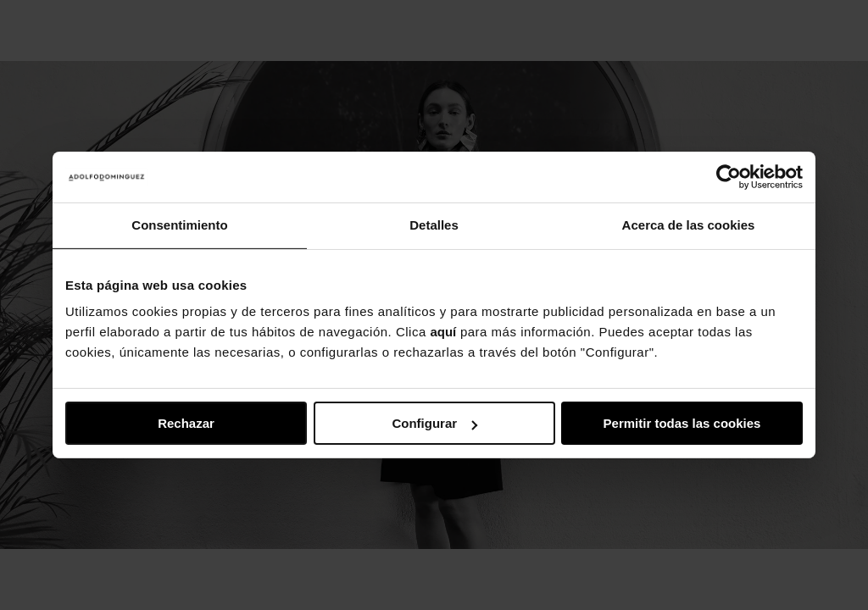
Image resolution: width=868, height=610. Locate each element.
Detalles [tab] (434, 225)
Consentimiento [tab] (179, 225)
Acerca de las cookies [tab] (689, 225)
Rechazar (186, 423)
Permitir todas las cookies (682, 423)
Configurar (434, 423)
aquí (443, 332)
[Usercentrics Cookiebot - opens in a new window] (729, 177)
